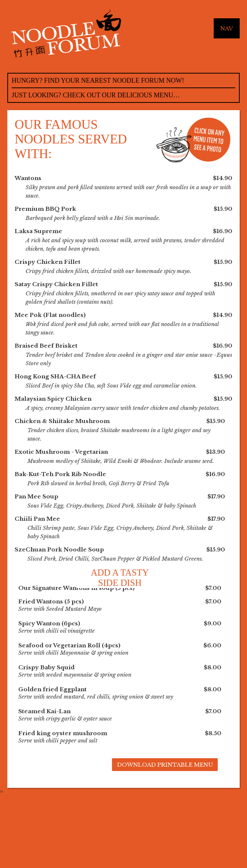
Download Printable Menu (165, 765)
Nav (227, 28)
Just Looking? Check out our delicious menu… (96, 95)
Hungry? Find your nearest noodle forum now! (98, 81)
